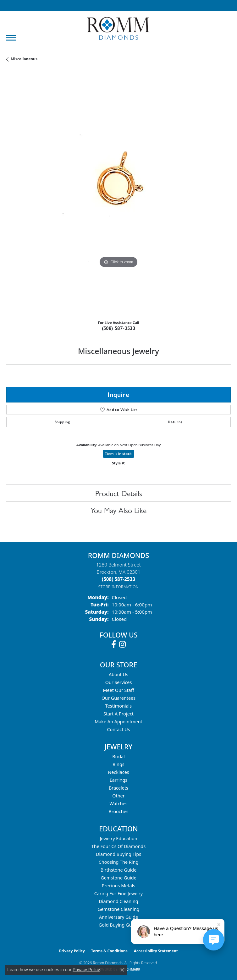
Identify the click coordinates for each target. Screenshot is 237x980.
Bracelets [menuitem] (119, 788)
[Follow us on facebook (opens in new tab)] (114, 644)
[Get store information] (119, 587)
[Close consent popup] (122, 970)
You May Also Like (119, 510)
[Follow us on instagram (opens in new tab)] (122, 644)
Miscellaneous (24, 59)
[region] (119, 193)
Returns (175, 422)
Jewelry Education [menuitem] (118, 838)
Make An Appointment (119, 722)
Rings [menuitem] (118, 764)
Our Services (119, 682)
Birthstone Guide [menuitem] (119, 870)
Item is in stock (119, 454)
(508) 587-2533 (119, 328)
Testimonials (119, 706)
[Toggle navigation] (11, 38)
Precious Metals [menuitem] (119, 886)
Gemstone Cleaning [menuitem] (119, 909)
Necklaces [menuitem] (118, 772)
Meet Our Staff (118, 690)
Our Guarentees (119, 698)
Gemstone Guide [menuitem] (119, 878)
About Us (119, 674)
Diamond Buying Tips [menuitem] (119, 854)
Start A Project (119, 714)
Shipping (62, 422)
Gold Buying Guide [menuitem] (119, 925)
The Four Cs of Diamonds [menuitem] (119, 846)
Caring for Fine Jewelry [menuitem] (119, 893)
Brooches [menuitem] (118, 811)
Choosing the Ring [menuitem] (119, 862)
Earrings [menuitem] (119, 780)
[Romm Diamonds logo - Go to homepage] (119, 28)
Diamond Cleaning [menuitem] (118, 901)
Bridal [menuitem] (119, 756)
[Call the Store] (119, 579)
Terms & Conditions (109, 951)
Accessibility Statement (156, 951)
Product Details (119, 493)
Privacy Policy (72, 951)
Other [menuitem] (118, 796)
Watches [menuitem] (118, 804)
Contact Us (118, 729)
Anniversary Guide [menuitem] (119, 917)
